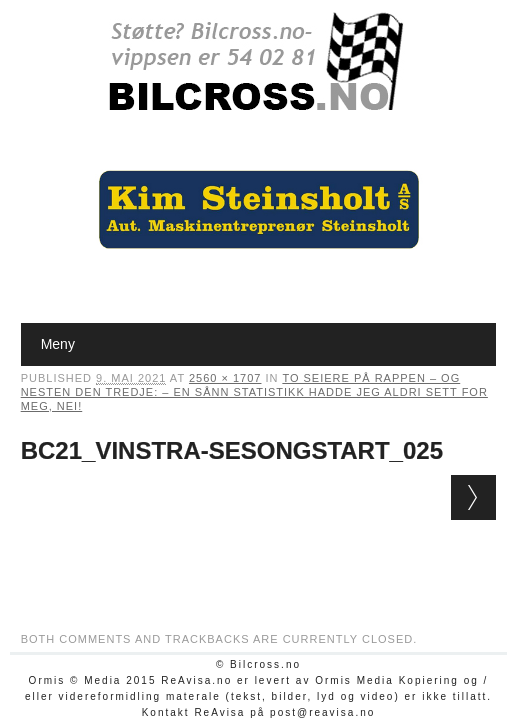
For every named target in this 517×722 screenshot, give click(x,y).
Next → (473, 497)
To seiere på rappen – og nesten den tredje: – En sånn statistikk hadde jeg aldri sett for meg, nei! (254, 392)
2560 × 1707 (225, 378)
